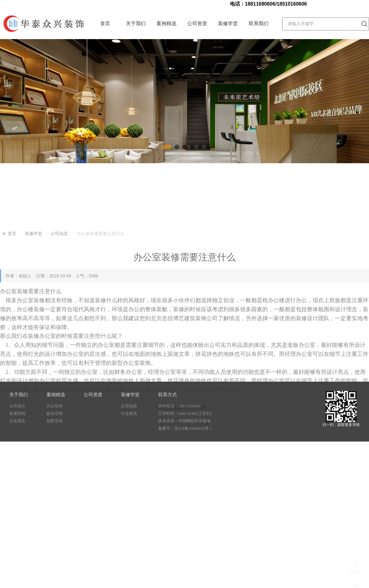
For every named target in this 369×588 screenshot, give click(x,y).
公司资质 (197, 23)
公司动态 (59, 288)
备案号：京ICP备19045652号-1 (185, 440)
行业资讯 (129, 425)
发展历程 (17, 425)
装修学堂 (228, 23)
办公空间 (55, 418)
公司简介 (17, 418)
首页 (105, 23)
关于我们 (136, 23)
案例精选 (167, 23)
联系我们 (259, 23)
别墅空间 (55, 433)
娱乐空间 (55, 425)
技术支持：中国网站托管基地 (184, 433)
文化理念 (17, 433)
